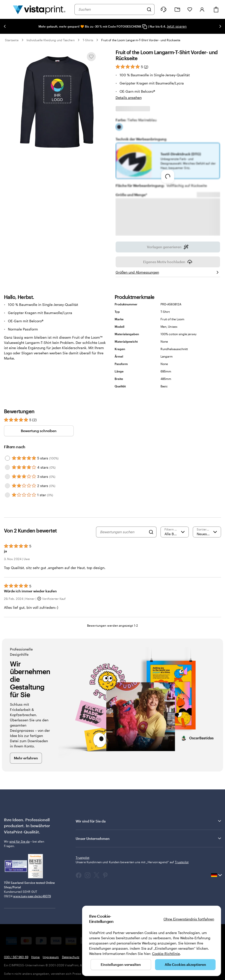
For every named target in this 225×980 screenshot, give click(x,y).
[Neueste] (207, 532)
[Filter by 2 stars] (7, 486)
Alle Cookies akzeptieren (185, 964)
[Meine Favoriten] (190, 9)
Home (35, 957)
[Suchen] (149, 9)
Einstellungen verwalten (121, 964)
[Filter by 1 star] (7, 495)
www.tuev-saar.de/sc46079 (32, 896)
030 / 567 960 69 (16, 957)
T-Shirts (88, 40)
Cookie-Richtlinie (166, 954)
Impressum (51, 957)
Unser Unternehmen (149, 838)
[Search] (151, 532)
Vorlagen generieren (168, 248)
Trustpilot (82, 857)
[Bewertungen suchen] (123, 532)
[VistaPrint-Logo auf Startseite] (39, 9)
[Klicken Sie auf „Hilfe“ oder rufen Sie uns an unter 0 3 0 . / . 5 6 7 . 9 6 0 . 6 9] (163, 9)
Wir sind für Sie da (149, 821)
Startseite (12, 40)
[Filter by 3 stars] (7, 477)
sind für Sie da (19, 841)
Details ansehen (129, 98)
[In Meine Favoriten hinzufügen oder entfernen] (91, 57)
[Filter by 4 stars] (7, 467)
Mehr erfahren (26, 758)
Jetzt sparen (177, 26)
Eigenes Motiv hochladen (168, 263)
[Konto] (202, 9)
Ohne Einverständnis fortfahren (189, 919)
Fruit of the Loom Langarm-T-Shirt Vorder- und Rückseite (141, 40)
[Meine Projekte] (177, 10)
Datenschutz (71, 957)
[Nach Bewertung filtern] (175, 532)
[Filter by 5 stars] (7, 458)
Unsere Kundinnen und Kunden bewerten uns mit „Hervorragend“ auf (132, 862)
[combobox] (111, 9)
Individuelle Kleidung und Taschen (51, 40)
